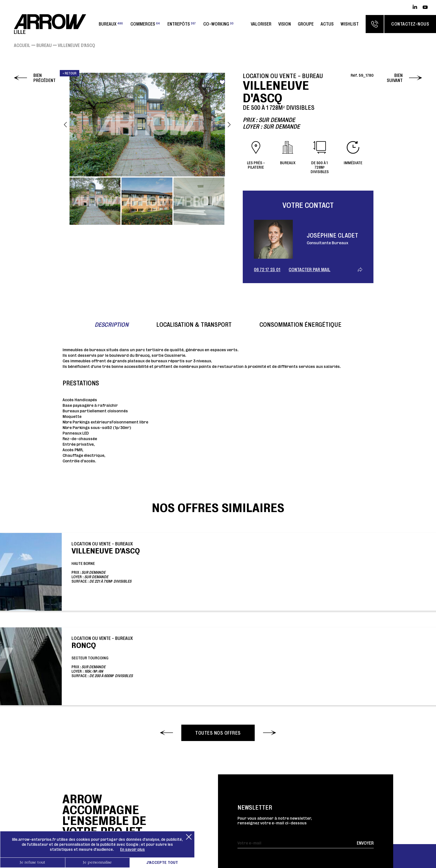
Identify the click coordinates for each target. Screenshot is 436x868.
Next (229, 124)
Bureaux (111, 24)
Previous (65, 124)
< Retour (70, 73)
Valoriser (261, 24)
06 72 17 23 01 (267, 270)
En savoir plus (132, 849)
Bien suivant (395, 78)
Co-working (218, 24)
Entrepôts (182, 24)
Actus (327, 24)
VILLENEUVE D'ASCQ (76, 45)
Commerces (145, 24)
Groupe (306, 24)
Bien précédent (44, 78)
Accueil (22, 45)
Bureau (44, 45)
